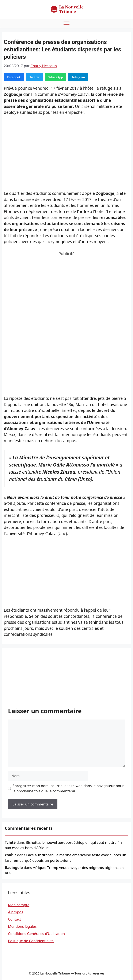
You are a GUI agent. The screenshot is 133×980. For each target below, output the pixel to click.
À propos (16, 912)
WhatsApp (56, 77)
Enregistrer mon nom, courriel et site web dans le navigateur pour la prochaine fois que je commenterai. (68, 788)
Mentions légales (22, 926)
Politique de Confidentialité (31, 941)
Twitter (35, 77)
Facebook (14, 77)
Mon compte (19, 905)
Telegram (78, 77)
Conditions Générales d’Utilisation (36, 934)
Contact (15, 919)
